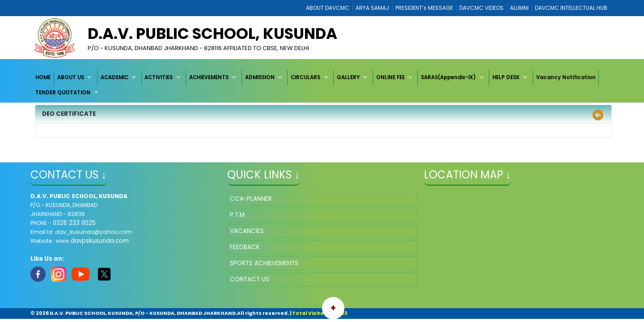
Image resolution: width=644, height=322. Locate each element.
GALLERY (348, 77)
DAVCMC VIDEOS (481, 8)
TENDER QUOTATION (63, 93)
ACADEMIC (114, 77)
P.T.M (237, 215)
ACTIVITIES (159, 77)
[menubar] (322, 85)
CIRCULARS (305, 77)
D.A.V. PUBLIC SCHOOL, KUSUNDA (212, 34)
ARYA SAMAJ (372, 8)
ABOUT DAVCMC (328, 8)
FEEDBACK (245, 247)
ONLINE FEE (390, 77)
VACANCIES (247, 231)
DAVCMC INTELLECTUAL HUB (571, 8)
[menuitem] (44, 78)
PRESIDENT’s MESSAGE (424, 8)
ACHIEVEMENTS (209, 77)
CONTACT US (250, 279)
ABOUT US (71, 77)
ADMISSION (260, 77)
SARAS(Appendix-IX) (448, 77)
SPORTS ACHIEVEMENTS (264, 263)
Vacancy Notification (566, 77)
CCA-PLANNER (251, 199)
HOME (43, 77)
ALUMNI (519, 8)
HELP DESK (506, 77)
